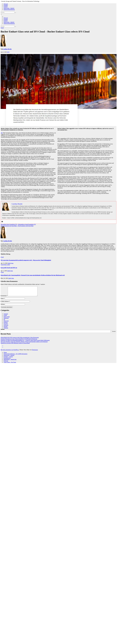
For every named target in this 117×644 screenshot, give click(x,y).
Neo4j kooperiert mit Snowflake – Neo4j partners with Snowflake (17, 226)
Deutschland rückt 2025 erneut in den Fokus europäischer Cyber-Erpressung (20, 339)
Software (6, 327)
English (6, 7)
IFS (2, 133)
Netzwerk (6, 323)
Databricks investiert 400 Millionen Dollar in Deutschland (15, 345)
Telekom (6, 330)
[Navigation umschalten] (1, 14)
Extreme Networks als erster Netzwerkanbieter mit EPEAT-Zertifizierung (19, 341)
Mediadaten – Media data (10, 361)
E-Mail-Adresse (5, 303)
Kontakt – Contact (8, 359)
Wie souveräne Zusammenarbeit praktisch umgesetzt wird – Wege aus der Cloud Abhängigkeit (26, 260)
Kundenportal (7, 360)
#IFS (8, 52)
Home (5, 354)
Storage (6, 328)
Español (6, 5)
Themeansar (35, 352)
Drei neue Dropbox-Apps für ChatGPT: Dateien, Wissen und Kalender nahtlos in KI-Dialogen (24, 344)
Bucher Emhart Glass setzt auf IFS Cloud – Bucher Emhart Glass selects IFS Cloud (45, 32)
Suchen (3, 331)
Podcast (6, 324)
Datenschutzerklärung (9, 10)
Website (3, 306)
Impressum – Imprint (9, 8)
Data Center (7, 265)
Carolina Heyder (7, 49)
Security (6, 326)
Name (3, 300)
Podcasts (6, 363)
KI (4, 321)
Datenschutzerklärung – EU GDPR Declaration (16, 356)
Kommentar (4, 298)
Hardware (6, 320)
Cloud (2, 28)
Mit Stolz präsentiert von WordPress (10, 352)
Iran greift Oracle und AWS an (9, 268)
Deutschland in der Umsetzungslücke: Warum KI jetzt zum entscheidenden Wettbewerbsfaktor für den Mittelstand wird (33, 275)
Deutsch (6, 4)
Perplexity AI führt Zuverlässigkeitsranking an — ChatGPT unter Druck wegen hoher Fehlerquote (25, 342)
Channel (6, 316)
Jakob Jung (11, 263)
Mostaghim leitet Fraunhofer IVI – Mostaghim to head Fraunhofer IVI (18, 224)
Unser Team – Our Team (10, 364)
